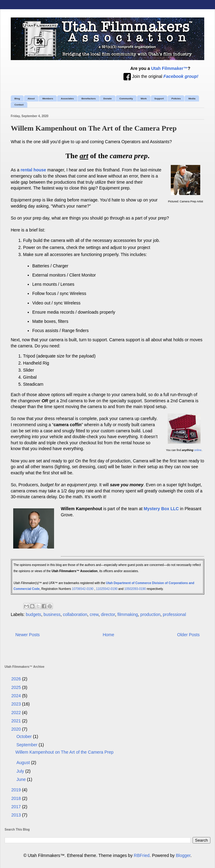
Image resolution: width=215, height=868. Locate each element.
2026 (17, 679)
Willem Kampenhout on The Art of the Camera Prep (94, 128)
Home (108, 635)
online (198, 450)
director (108, 614)
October (25, 736)
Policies (176, 99)
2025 (17, 687)
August (23, 763)
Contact (19, 105)
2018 (17, 798)
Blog (17, 99)
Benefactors (88, 99)
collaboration (75, 614)
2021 (17, 721)
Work (144, 99)
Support (159, 99)
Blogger (183, 855)
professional (174, 614)
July (21, 771)
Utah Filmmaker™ (169, 68)
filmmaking (128, 614)
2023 (17, 704)
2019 (17, 790)
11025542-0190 (107, 589)
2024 (17, 696)
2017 (17, 807)
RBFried (142, 855)
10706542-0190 (83, 589)
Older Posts (188, 635)
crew (94, 614)
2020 (17, 729)
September (27, 745)
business (52, 614)
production (150, 614)
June (21, 779)
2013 (17, 815)
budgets (33, 614)
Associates (67, 99)
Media (192, 99)
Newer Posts (27, 635)
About (31, 99)
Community (126, 99)
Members (48, 99)
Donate (108, 99)
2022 (17, 713)
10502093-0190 (135, 589)
